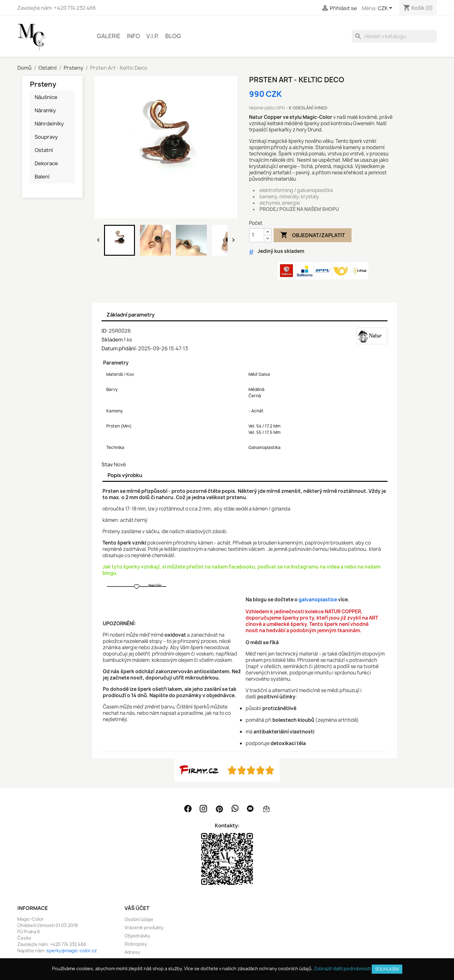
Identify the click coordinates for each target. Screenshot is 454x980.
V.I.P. (153, 36)
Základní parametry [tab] (131, 315)
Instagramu (305, 567)
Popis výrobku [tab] (125, 475)
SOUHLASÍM (387, 969)
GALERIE (109, 36)
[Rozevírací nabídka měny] (386, 9)
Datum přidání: (119, 348)
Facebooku (242, 567)
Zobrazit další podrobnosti (342, 968)
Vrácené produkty (144, 927)
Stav (107, 464)
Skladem (112, 340)
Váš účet (137, 908)
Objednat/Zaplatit (313, 235)
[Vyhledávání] (394, 36)
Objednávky (137, 936)
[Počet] (257, 235)
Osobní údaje (139, 919)
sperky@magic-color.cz (72, 951)
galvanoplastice (318, 600)
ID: (105, 331)
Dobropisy (136, 944)
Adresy (132, 952)
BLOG (173, 36)
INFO (133, 36)
